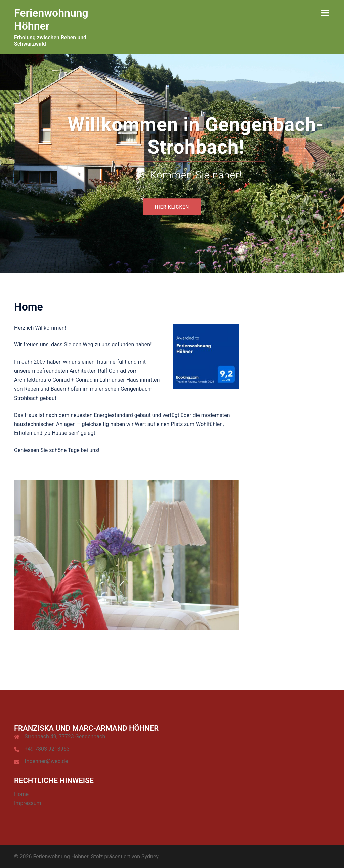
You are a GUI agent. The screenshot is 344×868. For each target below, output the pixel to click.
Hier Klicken (172, 207)
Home (21, 794)
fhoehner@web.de (46, 761)
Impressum (28, 803)
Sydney (150, 856)
